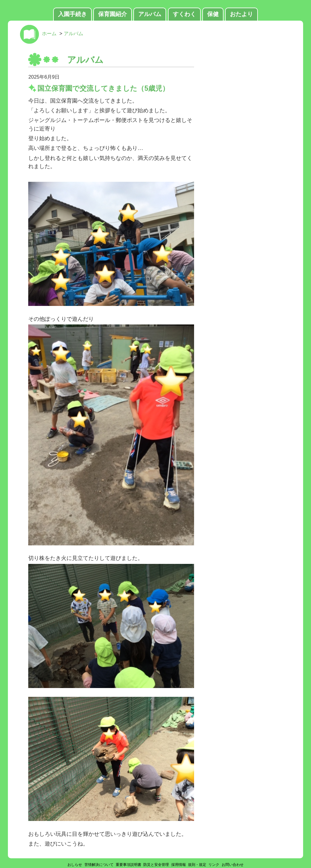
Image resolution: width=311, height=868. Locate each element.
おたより (241, 14)
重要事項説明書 (128, 865)
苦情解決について (99, 865)
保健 (213, 14)
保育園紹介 (113, 14)
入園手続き (72, 14)
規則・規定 (197, 865)
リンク (214, 865)
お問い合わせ (233, 865)
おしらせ (75, 865)
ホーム (49, 33)
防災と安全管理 (156, 865)
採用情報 (179, 865)
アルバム (150, 14)
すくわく (184, 14)
